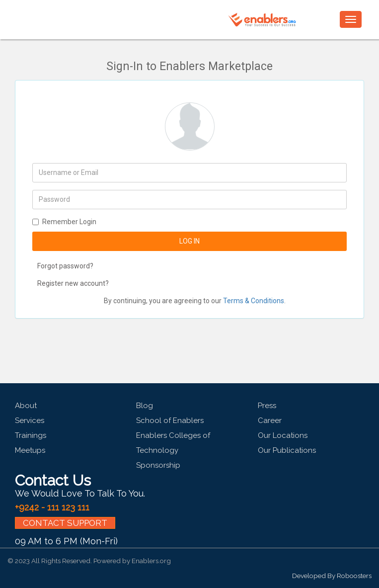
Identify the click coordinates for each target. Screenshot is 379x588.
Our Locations (283, 435)
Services (30, 420)
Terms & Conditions (254, 301)
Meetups (30, 450)
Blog (145, 406)
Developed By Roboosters (332, 576)
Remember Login (64, 222)
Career (270, 420)
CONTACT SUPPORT (65, 523)
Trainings (31, 435)
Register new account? (73, 283)
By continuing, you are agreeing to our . (195, 301)
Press (267, 406)
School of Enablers (170, 420)
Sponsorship (158, 465)
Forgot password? (65, 266)
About (26, 406)
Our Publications (287, 450)
